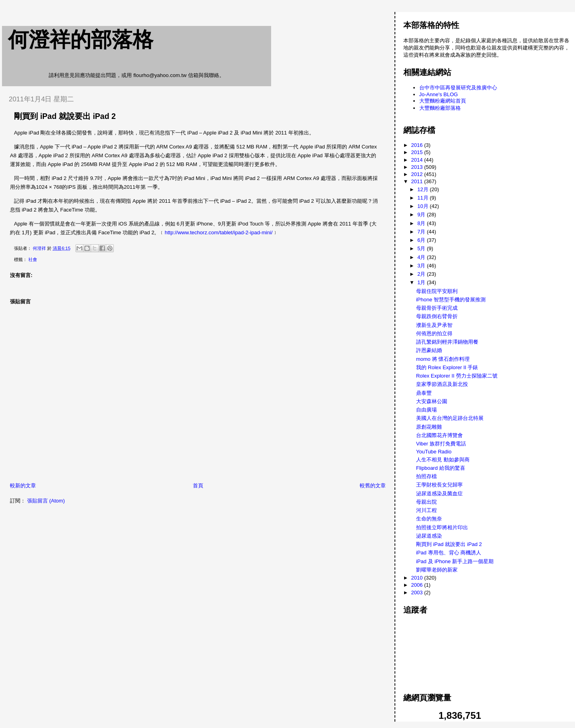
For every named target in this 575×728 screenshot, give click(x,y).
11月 (423, 198)
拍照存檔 (426, 476)
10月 (423, 206)
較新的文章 (23, 486)
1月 (422, 282)
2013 (418, 167)
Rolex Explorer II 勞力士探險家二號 (457, 376)
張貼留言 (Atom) (46, 501)
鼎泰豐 (424, 393)
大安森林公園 (432, 401)
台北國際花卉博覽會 (439, 435)
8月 (422, 223)
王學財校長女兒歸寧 (439, 485)
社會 (33, 259)
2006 (418, 585)
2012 (418, 174)
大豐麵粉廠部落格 (440, 108)
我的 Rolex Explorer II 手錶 (447, 367)
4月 (422, 257)
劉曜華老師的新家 (437, 570)
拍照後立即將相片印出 (442, 527)
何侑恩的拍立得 (434, 333)
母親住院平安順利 (437, 291)
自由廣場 (426, 410)
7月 (422, 232)
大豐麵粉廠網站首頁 (443, 101)
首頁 (198, 486)
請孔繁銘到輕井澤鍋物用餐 (447, 342)
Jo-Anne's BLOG (439, 94)
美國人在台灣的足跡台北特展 (450, 418)
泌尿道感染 (429, 536)
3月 (422, 266)
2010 (418, 578)
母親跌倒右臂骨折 (437, 316)
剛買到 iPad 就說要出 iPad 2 (449, 544)
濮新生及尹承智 (434, 325)
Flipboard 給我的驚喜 (441, 468)
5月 (422, 248)
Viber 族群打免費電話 (441, 444)
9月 (422, 215)
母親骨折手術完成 (437, 308)
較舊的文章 (373, 486)
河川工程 (426, 510)
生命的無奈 (429, 519)
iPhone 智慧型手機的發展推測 (451, 300)
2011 (418, 181)
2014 (418, 160)
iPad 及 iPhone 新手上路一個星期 (455, 561)
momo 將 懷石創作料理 (443, 359)
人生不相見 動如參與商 (443, 460)
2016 (418, 145)
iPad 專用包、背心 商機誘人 (449, 553)
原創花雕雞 (429, 427)
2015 (418, 152)
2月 (422, 274)
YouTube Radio (434, 452)
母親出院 (426, 502)
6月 (422, 240)
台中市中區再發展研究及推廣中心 (458, 88)
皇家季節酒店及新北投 (442, 384)
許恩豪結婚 (429, 350)
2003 (418, 592)
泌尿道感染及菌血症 (439, 494)
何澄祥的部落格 (81, 40)
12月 (423, 189)
